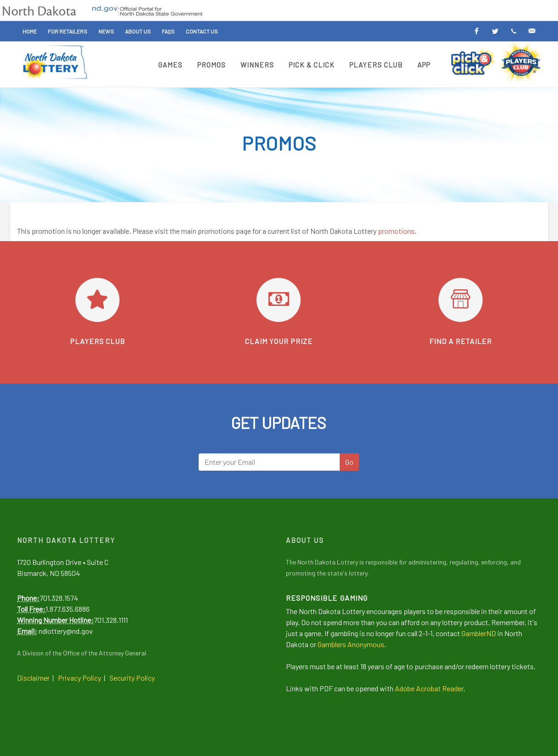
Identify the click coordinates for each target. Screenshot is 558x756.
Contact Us (202, 31)
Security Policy (132, 678)
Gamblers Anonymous (351, 644)
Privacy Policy (80, 678)
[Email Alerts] (532, 31)
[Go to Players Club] (97, 300)
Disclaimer (33, 678)
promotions (396, 231)
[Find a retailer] (461, 300)
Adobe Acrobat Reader (429, 688)
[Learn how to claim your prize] (279, 300)
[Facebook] (477, 31)
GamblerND (479, 633)
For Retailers (68, 31)
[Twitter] (495, 31)
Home (30, 31)
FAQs (168, 31)
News (106, 31)
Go (349, 462)
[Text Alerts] (513, 31)
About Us (138, 31)
